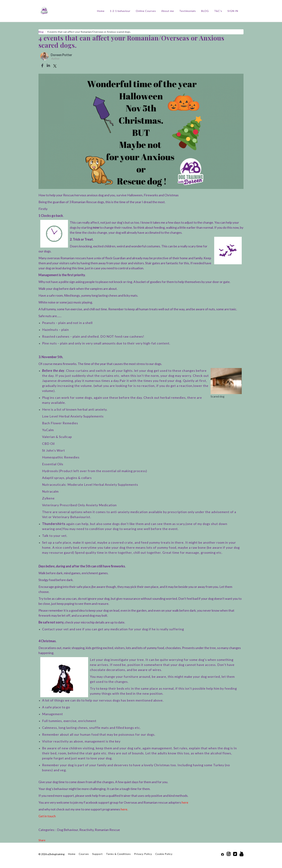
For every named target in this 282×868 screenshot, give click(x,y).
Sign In (233, 11)
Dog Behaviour (68, 830)
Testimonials (188, 11)
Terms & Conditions (118, 854)
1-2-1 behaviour (120, 11)
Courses (84, 854)
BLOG (205, 11)
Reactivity (86, 830)
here (185, 802)
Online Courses (146, 11)
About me (168, 11)
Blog (41, 32)
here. (124, 809)
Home (101, 11)
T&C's (218, 11)
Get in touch (47, 816)
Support (97, 854)
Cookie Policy (164, 854)
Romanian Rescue (107, 830)
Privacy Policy (143, 854)
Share (42, 840)
